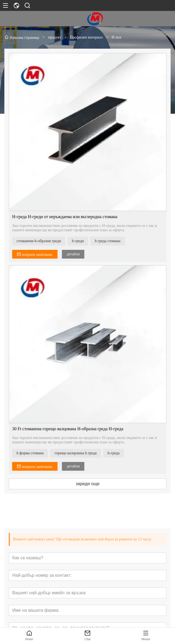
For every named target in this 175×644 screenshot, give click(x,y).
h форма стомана (36, 453)
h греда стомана (113, 241)
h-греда (119, 453)
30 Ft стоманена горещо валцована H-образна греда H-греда (73, 429)
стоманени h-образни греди (44, 241)
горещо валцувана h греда (81, 453)
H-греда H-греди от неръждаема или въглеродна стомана (70, 217)
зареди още (93, 484)
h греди (83, 241)
